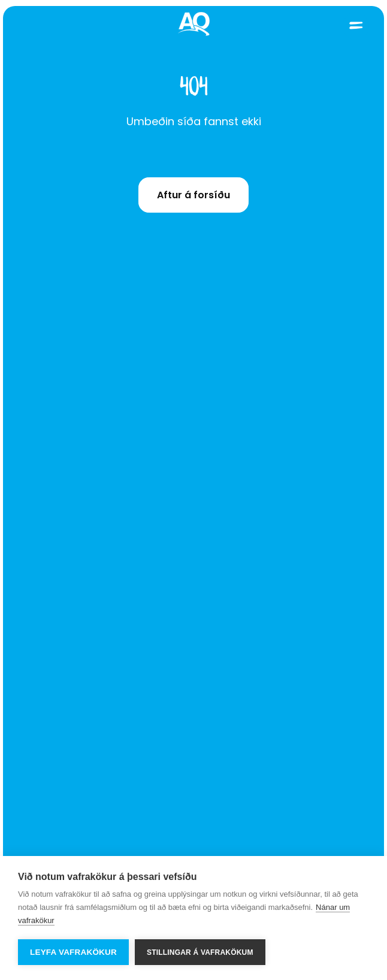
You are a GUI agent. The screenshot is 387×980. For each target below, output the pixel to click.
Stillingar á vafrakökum (200, 952)
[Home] (194, 25)
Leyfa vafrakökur (73, 952)
